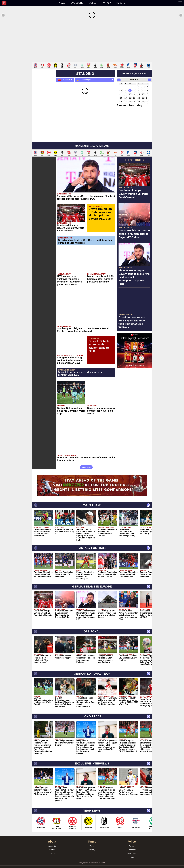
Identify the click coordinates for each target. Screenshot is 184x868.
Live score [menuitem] (77, 3)
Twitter (132, 842)
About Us (52, 842)
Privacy (92, 846)
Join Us (52, 850)
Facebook (132, 846)
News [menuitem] (62, 3)
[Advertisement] (92, 40)
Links (132, 854)
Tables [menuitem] (92, 3)
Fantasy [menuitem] (106, 3)
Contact (52, 846)
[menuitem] (29, 3)
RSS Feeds (132, 850)
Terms (92, 842)
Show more (86, 464)
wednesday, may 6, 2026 (134, 70)
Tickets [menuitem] (121, 3)
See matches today (129, 102)
